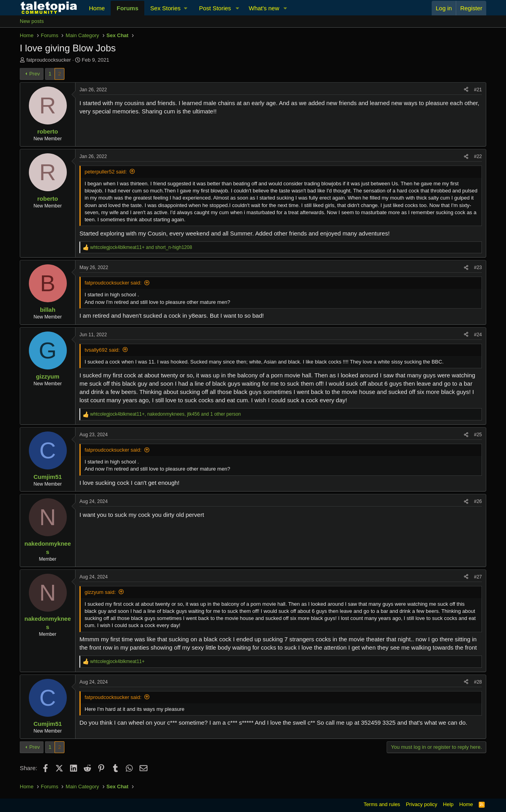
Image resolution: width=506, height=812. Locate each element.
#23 (478, 268)
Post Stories (215, 8)
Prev (35, 74)
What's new (264, 8)
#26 (478, 501)
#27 (478, 577)
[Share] (466, 90)
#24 (478, 335)
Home (97, 8)
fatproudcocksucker (49, 60)
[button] (169, 8)
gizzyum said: (100, 592)
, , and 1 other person (165, 414)
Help (448, 804)
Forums (127, 8)
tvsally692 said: (102, 350)
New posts (32, 21)
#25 (478, 435)
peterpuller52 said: (106, 172)
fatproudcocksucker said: (113, 283)
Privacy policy (422, 804)
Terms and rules (382, 804)
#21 (478, 90)
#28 (478, 682)
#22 (478, 156)
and (141, 247)
